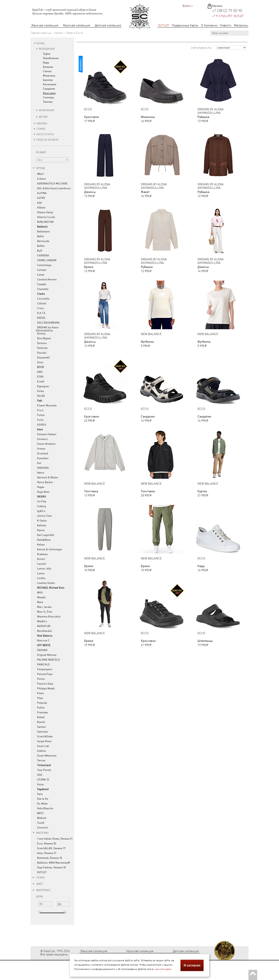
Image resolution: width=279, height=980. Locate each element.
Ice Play (42, 501)
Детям (43, 117)
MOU (40, 593)
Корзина (217, 6)
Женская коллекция (45, 25)
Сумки (41, 129)
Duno (40, 362)
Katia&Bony (44, 540)
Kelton (41, 545)
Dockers (42, 343)
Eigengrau (43, 386)
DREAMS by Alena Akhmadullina (47, 329)
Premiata (42, 712)
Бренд (39, 168)
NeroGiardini (44, 631)
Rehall (41, 717)
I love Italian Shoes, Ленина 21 (55, 839)
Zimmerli (43, 828)
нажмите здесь (163, 969)
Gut (39, 463)
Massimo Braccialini (49, 617)
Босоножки (50, 84)
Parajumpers (45, 669)
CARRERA (43, 256)
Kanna (41, 530)
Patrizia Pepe (45, 674)
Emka (40, 391)
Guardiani (43, 458)
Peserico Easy (45, 684)
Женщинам (47, 49)
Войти (186, 6)
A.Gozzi (41, 179)
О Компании (209, 25)
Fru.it (40, 410)
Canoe (41, 275)
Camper (42, 270)
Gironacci (43, 439)
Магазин (41, 833)
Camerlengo (44, 265)
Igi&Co (41, 511)
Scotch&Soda (45, 736)
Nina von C (43, 641)
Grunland (43, 453)
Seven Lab (43, 746)
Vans (40, 794)
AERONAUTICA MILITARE (52, 184)
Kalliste (42, 525)
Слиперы (48, 97)
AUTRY (41, 198)
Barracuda (43, 241)
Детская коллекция (108, 25)
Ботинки (48, 67)
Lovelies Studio (46, 583)
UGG (40, 775)
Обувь (41, 43)
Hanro (41, 473)
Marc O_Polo (45, 612)
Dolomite (42, 348)
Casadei (42, 284)
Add (39, 203)
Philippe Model (46, 689)
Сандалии (49, 89)
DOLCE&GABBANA (48, 323)
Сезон (39, 878)
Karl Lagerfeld (46, 535)
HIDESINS (43, 468)
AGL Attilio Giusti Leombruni (54, 188)
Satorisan (43, 732)
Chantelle (43, 289)
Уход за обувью (47, 140)
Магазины (241, 25)
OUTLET (164, 25)
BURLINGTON (45, 222)
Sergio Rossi (44, 741)
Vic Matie (42, 804)
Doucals (42, 353)
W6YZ (40, 813)
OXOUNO (42, 650)
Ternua (41, 760)
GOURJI (42, 425)
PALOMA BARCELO (48, 660)
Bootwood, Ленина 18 (49, 858)
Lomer (41, 573)
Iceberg (42, 506)
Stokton (42, 751)
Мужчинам (47, 110)
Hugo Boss (43, 492)
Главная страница (41, 33)
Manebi (41, 597)
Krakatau (42, 554)
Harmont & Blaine (48, 477)
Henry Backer (45, 482)
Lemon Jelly (44, 569)
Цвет (38, 884)
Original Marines (47, 655)
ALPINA (42, 193)
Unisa (40, 784)
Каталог (59, 33)
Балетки (48, 80)
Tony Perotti (44, 770)
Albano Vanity (45, 212)
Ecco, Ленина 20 (47, 844)
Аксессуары (45, 134)
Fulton (41, 415)
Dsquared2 (43, 358)
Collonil (42, 303)
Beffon (41, 246)
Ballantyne (43, 232)
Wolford (42, 818)
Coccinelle (43, 299)
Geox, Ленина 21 (47, 853)
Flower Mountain (47, 406)
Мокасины (49, 76)
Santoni (41, 727)
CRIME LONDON (47, 260)
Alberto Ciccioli (46, 217)
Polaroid (42, 703)
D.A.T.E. (42, 313)
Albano (41, 208)
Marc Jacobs (44, 607)
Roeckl (41, 722)
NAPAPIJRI (44, 626)
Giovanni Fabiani (47, 434)
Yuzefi (41, 823)
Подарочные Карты (185, 25)
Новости (226, 25)
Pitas (40, 698)
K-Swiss (42, 521)
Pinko (40, 693)
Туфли (47, 54)
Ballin (41, 236)
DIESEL (41, 318)
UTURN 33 (43, 780)
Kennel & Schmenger (50, 549)
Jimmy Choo (44, 516)
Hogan (41, 487)
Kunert (41, 559)
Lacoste (42, 564)
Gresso (41, 449)
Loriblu (41, 578)
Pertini (41, 679)
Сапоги (47, 71)
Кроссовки (49, 93)
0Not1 (40, 174)
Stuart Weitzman (47, 756)
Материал (41, 890)
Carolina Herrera (47, 280)
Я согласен (192, 965)
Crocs (40, 308)
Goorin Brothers (46, 444)
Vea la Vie (43, 799)
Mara (40, 602)
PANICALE (43, 665)
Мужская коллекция (77, 25)
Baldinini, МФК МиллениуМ (54, 863)
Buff (40, 251)
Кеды (46, 63)
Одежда (42, 123)
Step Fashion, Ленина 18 (51, 868)
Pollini (41, 708)
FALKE (41, 396)
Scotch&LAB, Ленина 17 (51, 848)
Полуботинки (51, 58)
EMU (40, 372)
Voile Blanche (45, 808)
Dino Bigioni (44, 338)
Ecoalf (41, 382)
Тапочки (48, 102)
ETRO (40, 377)
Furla (40, 420)
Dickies (41, 334)
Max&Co (42, 621)
